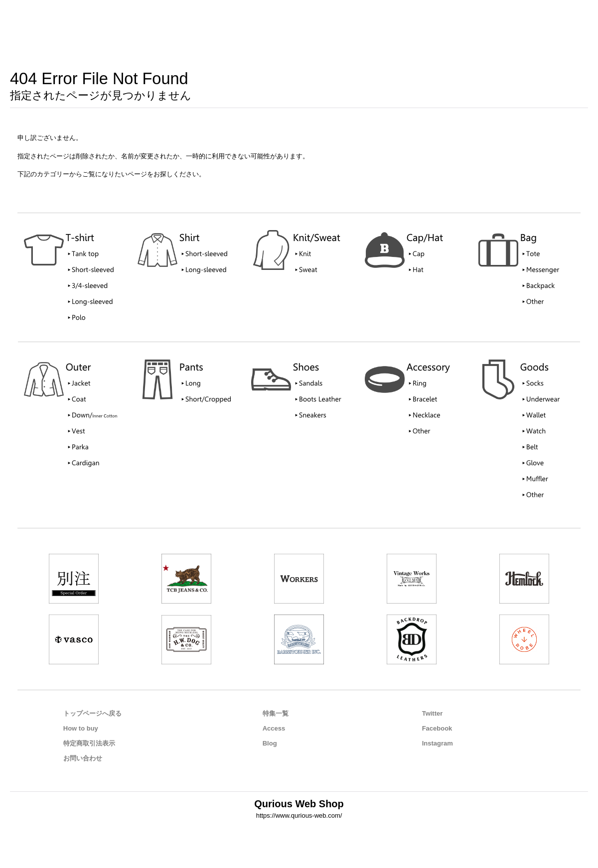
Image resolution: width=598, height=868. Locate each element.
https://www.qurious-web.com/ (299, 815)
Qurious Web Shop (299, 804)
